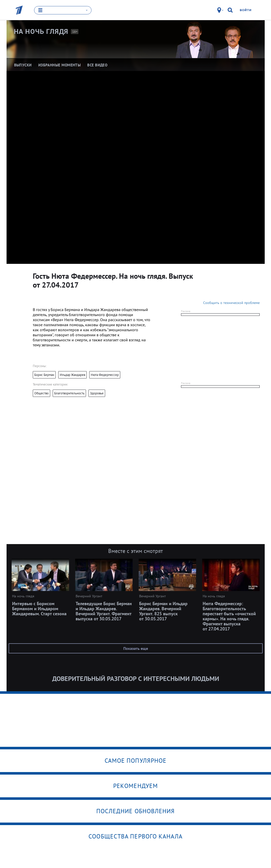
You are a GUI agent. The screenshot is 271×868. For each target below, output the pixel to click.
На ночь (41, 32)
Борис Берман (44, 375)
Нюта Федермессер (105, 375)
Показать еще (136, 648)
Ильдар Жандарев (72, 375)
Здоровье (97, 393)
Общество (41, 393)
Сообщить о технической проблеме (231, 303)
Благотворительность (69, 393)
